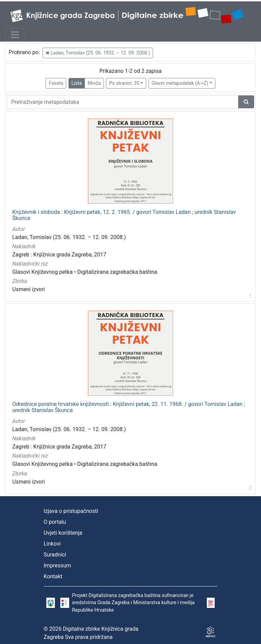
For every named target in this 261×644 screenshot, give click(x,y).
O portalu (55, 522)
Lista (77, 83)
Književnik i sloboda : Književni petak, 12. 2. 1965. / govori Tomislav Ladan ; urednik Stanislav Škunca (124, 215)
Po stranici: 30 (124, 83)
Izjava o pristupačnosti (71, 511)
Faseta (56, 83)
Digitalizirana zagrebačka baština (117, 272)
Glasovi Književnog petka (42, 272)
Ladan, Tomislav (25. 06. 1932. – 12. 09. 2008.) (98, 53)
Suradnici (55, 555)
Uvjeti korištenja (63, 533)
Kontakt (53, 576)
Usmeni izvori (29, 289)
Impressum (57, 566)
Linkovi (52, 544)
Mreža (94, 83)
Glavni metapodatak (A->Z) (180, 83)
